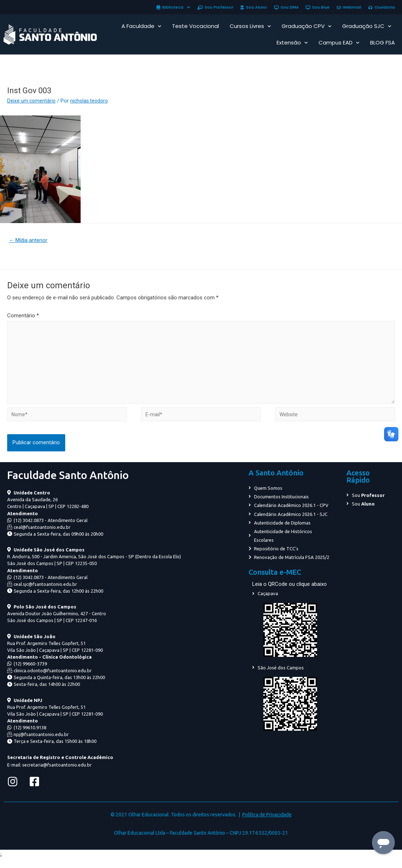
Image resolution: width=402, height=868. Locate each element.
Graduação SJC (367, 26)
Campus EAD (339, 43)
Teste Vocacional (195, 26)
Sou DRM (286, 7)
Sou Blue (318, 7)
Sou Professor (215, 7)
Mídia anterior (30, 241)
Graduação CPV (307, 26)
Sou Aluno (254, 7)
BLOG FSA (382, 42)
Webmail (349, 7)
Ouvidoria (382, 7)
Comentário (23, 317)
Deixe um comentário (32, 101)
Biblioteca (173, 7)
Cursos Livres (250, 26)
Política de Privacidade (267, 823)
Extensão (292, 43)
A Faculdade (141, 26)
